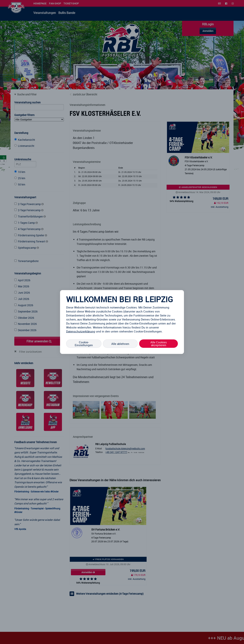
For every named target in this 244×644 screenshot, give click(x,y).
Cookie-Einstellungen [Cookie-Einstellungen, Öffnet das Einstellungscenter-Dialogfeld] (84, 344)
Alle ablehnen (120, 344)
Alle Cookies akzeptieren (159, 344)
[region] (122, 322)
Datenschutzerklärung (81, 331)
